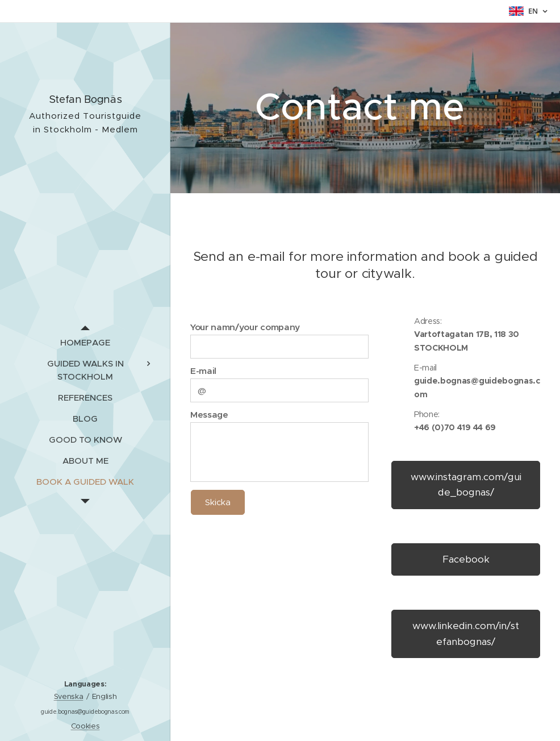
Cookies (85, 726)
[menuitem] (85, 342)
